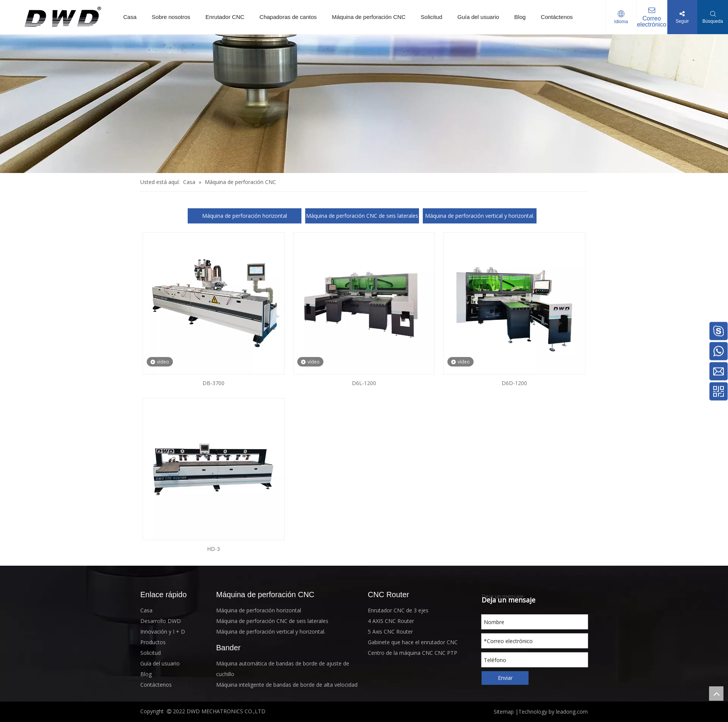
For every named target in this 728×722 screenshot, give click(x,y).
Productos (153, 642)
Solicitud (432, 17)
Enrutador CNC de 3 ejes (398, 610)
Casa (130, 17)
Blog (520, 17)
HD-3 (213, 549)
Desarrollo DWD (161, 621)
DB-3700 (213, 383)
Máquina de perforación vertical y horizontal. (480, 216)
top (716, 694)
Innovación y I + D (163, 632)
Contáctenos (557, 17)
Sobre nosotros (171, 17)
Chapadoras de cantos (288, 17)
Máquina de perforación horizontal (245, 216)
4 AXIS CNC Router (391, 621)
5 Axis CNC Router (390, 632)
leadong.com (571, 712)
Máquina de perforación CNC (369, 17)
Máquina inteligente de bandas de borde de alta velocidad (287, 685)
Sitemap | (506, 712)
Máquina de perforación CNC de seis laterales (362, 216)
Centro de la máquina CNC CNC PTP (413, 653)
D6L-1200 (364, 383)
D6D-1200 (514, 383)
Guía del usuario (478, 17)
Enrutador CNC (225, 17)
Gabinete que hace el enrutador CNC (413, 642)
